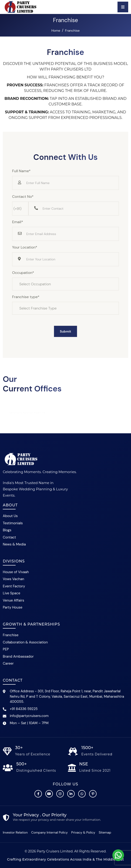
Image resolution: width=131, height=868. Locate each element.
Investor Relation (15, 832)
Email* (18, 222)
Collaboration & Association (25, 642)
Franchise (11, 635)
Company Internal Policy (49, 832)
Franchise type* (26, 297)
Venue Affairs (13, 600)
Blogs (7, 530)
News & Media (14, 544)
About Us (10, 516)
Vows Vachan (13, 579)
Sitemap (105, 832)
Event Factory (14, 586)
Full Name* (21, 171)
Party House (13, 607)
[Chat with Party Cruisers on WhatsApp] (82, 794)
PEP (6, 649)
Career (8, 663)
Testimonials (13, 523)
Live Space (12, 593)
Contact (9, 537)
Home (56, 30)
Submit (65, 331)
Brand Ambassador (18, 656)
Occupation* (23, 273)
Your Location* (25, 247)
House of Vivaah (16, 572)
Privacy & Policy (83, 832)
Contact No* (23, 197)
